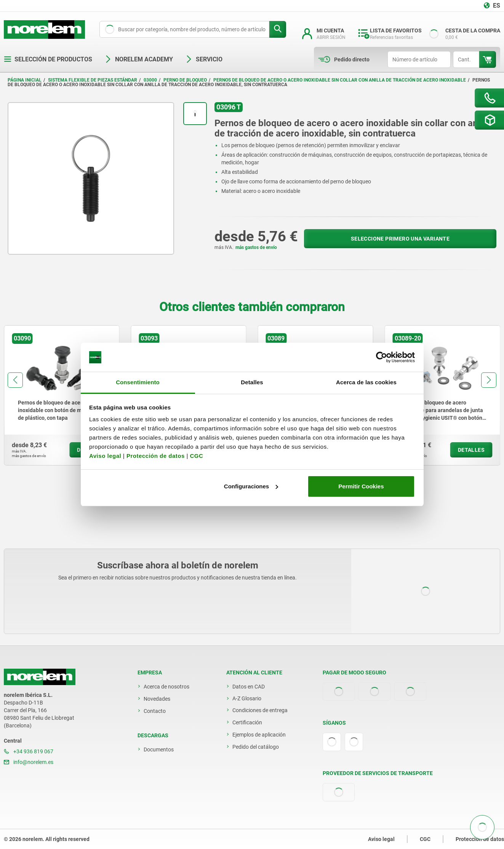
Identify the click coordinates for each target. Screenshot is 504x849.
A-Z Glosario (247, 698)
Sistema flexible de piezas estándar (93, 80)
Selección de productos (48, 59)
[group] (62, 395)
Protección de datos (156, 456)
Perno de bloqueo (185, 80)
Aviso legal (105, 456)
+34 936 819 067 (29, 751)
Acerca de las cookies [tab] (366, 382)
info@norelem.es (29, 762)
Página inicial (25, 80)
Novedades (157, 699)
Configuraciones (251, 486)
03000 (150, 80)
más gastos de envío (256, 247)
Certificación (247, 722)
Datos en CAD (249, 687)
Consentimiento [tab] (138, 382)
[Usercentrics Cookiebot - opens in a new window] (382, 357)
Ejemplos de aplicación (259, 735)
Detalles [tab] (252, 382)
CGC (196, 456)
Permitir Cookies (361, 486)
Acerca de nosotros (166, 687)
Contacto (155, 711)
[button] (15, 380)
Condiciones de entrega (260, 710)
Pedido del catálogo (256, 747)
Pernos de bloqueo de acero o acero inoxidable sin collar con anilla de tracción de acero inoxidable (340, 80)
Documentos (159, 749)
